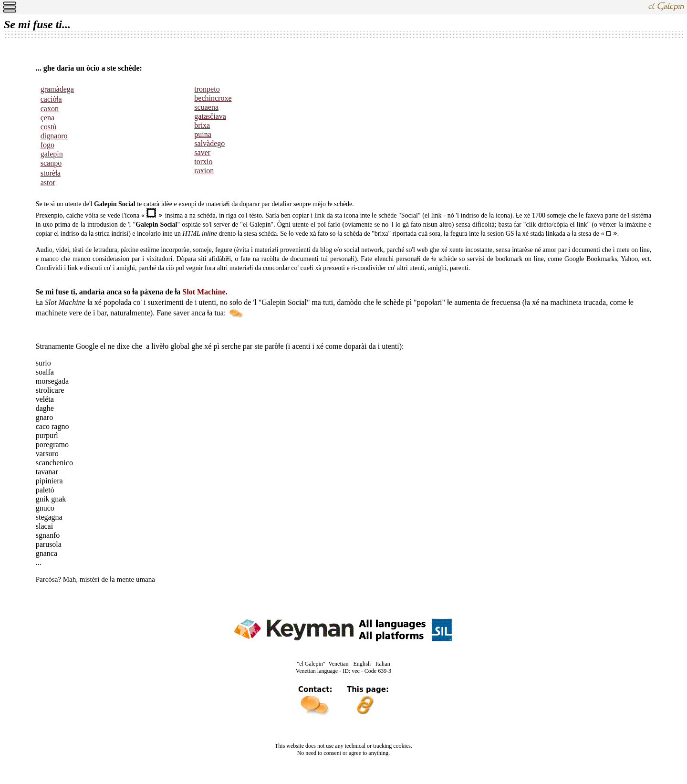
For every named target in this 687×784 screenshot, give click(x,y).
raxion (204, 171)
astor (48, 183)
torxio (203, 162)
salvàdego (209, 143)
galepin (52, 154)
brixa (202, 125)
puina (203, 134)
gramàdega (57, 89)
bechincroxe (213, 98)
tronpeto (207, 89)
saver (202, 152)
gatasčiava (210, 116)
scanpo (51, 163)
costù (49, 127)
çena (47, 118)
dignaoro (54, 136)
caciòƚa (51, 99)
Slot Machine (204, 292)
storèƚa (51, 173)
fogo (47, 145)
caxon (50, 109)
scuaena (206, 107)
